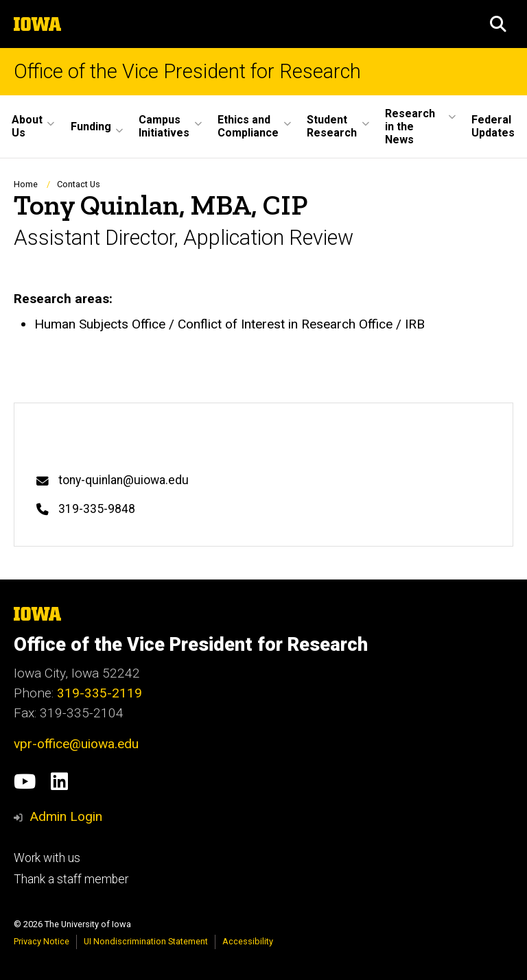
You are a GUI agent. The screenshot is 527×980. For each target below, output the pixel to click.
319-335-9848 (97, 509)
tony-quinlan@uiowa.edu (124, 480)
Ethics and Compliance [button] (248, 126)
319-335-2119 (99, 693)
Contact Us (79, 184)
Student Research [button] (332, 126)
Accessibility (248, 941)
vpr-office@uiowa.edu (76, 744)
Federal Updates (493, 126)
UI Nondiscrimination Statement (146, 941)
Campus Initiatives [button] (164, 126)
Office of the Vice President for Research (187, 72)
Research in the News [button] (410, 127)
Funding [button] (91, 127)
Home (26, 184)
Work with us (47, 858)
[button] (498, 24)
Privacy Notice (42, 941)
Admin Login (66, 816)
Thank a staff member (71, 879)
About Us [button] (27, 126)
